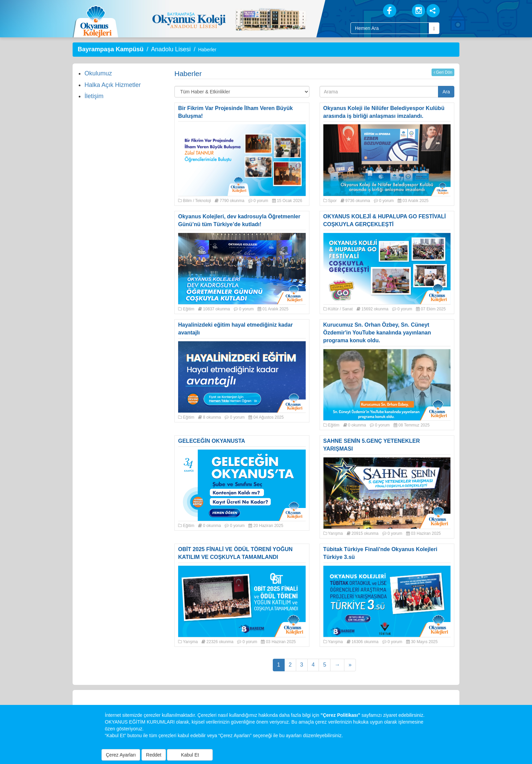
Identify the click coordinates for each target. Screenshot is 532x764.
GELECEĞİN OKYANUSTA (212, 441)
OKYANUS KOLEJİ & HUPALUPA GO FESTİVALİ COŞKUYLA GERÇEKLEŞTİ (385, 220)
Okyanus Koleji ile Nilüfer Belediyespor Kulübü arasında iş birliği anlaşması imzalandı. (384, 112)
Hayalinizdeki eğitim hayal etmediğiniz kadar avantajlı (235, 329)
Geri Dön (443, 72)
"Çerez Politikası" (340, 715)
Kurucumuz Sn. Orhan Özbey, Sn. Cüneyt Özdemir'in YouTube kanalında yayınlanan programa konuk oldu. (377, 333)
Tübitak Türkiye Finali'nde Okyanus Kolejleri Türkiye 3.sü (380, 553)
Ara (446, 92)
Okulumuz (98, 73)
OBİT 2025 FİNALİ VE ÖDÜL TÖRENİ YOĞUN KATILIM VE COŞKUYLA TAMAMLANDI (235, 553)
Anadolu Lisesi (171, 49)
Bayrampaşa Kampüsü (111, 49)
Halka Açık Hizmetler (113, 85)
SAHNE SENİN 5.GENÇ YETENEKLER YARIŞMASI (372, 445)
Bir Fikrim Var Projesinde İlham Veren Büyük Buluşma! (235, 112)
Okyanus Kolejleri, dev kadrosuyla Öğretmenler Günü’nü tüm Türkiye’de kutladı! (239, 220)
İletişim (94, 96)
